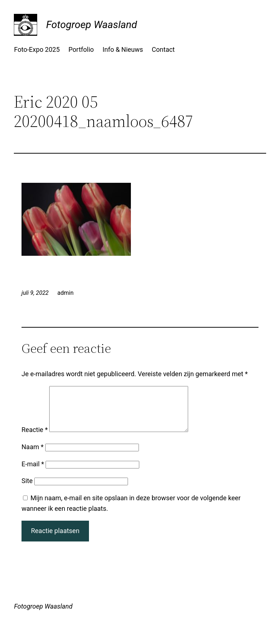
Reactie (35, 438)
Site (27, 489)
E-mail (33, 473)
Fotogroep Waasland (91, 25)
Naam (32, 456)
